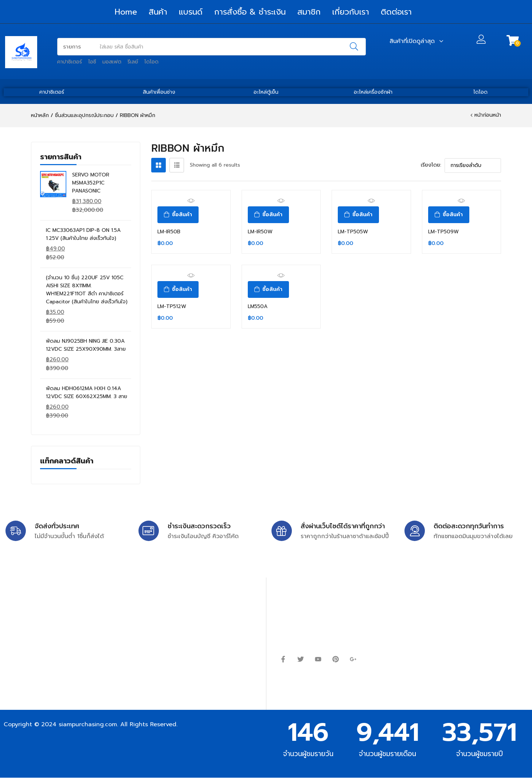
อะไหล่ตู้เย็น (266, 92)
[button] (513, 40)
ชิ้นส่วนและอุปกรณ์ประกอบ (84, 115)
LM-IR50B (169, 232)
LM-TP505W (353, 232)
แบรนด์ (191, 12)
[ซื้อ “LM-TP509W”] (449, 215)
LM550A (258, 306)
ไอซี (92, 62)
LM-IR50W (260, 232)
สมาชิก (309, 12)
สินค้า (158, 12)
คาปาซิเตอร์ (70, 62)
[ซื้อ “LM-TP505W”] (358, 215)
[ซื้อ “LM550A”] (268, 289)
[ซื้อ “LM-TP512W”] (178, 289)
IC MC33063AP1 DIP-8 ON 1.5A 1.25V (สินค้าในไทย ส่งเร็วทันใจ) (83, 234)
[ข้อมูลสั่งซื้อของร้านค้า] (473, 166)
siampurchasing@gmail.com (68, 618)
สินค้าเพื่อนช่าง (159, 92)
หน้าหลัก (40, 115)
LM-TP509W (443, 232)
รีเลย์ (133, 62)
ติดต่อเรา (396, 12)
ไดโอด (151, 62)
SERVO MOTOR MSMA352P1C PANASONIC (91, 183)
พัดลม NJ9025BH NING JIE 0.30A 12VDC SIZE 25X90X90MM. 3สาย (86, 345)
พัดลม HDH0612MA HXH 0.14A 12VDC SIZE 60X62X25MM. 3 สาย (87, 392)
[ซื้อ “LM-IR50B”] (178, 215)
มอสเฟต (112, 62)
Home (126, 12)
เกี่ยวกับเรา (351, 12)
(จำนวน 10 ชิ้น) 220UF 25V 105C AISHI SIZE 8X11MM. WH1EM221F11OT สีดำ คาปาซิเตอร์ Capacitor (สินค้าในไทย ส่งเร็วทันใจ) (87, 290)
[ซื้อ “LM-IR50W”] (268, 215)
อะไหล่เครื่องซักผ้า (373, 92)
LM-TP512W (172, 306)
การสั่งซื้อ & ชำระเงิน (250, 12)
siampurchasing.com (88, 724)
